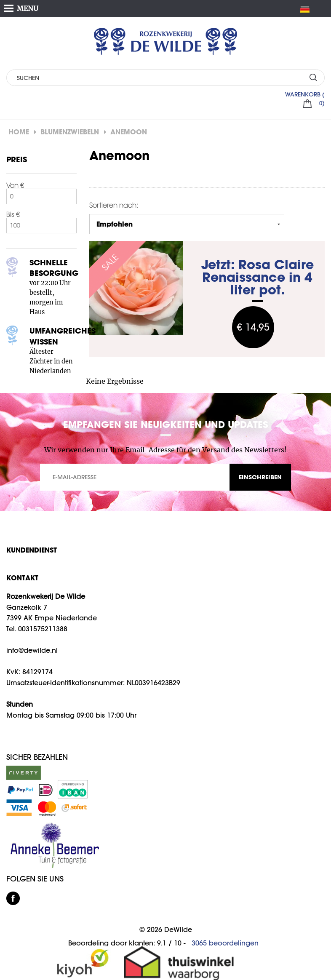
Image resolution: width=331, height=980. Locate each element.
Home (19, 132)
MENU (28, 8)
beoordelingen (225, 943)
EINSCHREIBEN (260, 477)
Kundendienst (32, 550)
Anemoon (129, 132)
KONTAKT (22, 578)
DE (308, 9)
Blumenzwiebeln (70, 132)
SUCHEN (313, 77)
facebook (13, 898)
